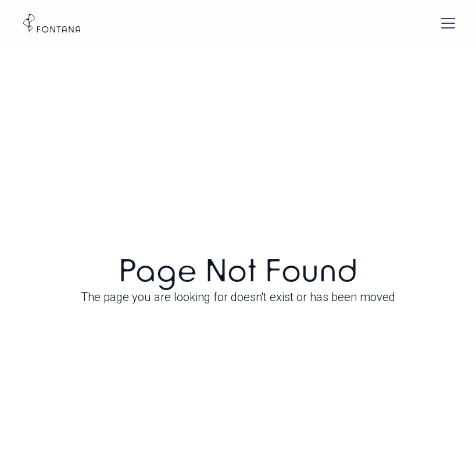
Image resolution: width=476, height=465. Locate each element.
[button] (446, 23)
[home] (52, 23)
